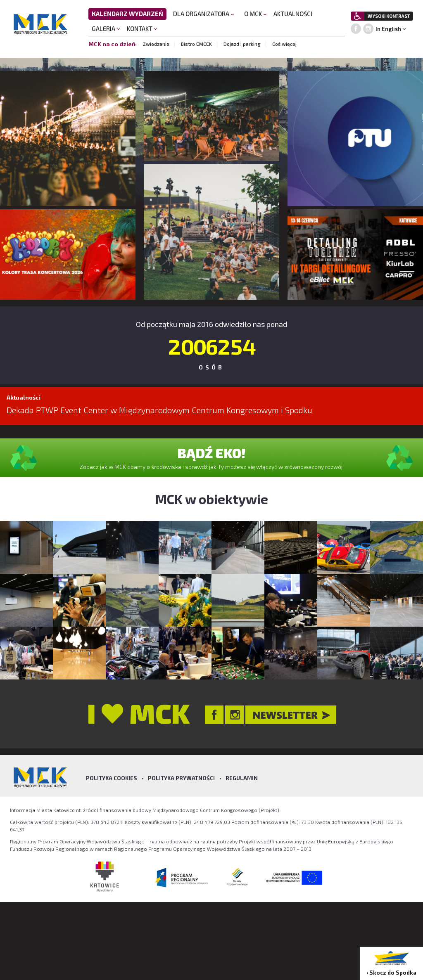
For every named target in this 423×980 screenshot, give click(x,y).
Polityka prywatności (181, 778)
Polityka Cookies (112, 778)
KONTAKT (142, 28)
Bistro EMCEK (196, 44)
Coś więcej (284, 44)
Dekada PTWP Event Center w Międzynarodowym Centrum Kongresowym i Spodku (159, 410)
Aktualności (24, 397)
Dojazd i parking (242, 44)
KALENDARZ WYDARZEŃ (127, 14)
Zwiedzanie (156, 44)
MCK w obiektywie (211, 499)
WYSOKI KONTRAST (389, 16)
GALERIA (106, 28)
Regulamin (242, 778)
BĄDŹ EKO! (211, 453)
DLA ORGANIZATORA (204, 14)
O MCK (255, 14)
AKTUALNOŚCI (293, 14)
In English (388, 29)
